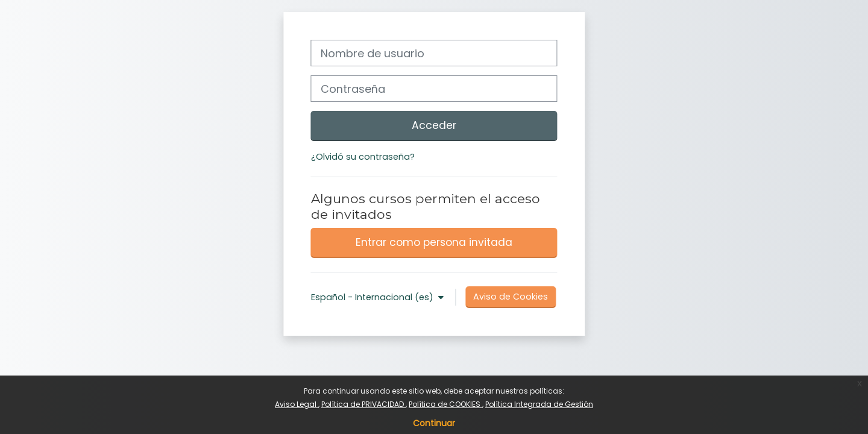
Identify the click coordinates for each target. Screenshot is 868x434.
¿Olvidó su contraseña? (363, 157)
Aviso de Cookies (511, 297)
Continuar (434, 423)
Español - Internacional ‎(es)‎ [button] (373, 297)
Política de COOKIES (445, 404)
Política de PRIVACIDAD (363, 404)
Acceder (434, 125)
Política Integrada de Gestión (539, 404)
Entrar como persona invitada (434, 242)
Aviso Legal (297, 404)
